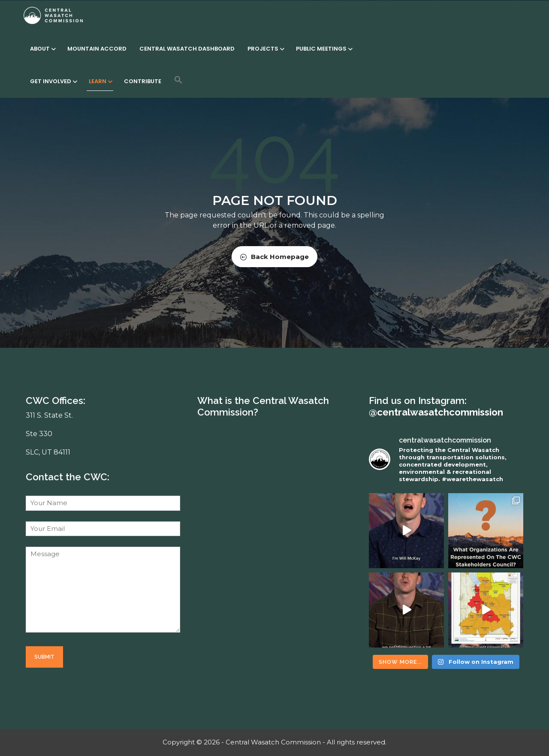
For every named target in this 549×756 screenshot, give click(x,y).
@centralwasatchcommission (436, 412)
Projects (265, 49)
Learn (100, 81)
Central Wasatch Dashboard (187, 49)
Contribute (143, 81)
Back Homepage (274, 257)
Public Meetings (324, 49)
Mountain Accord (97, 49)
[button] (178, 80)
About (42, 49)
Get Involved (53, 81)
